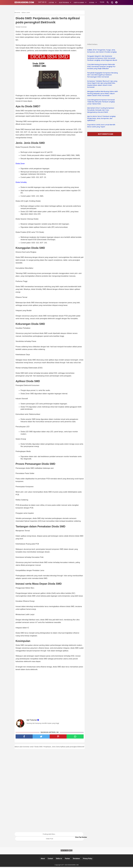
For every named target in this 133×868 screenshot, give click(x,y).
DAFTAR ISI (42, 2)
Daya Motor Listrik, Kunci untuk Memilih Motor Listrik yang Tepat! (101, 126)
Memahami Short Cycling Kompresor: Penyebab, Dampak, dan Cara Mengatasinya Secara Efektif (101, 110)
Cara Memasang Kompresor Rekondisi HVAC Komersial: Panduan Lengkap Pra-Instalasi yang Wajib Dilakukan (102, 66)
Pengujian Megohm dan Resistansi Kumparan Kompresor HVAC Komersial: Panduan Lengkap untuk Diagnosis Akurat (102, 58)
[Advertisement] (51, 696)
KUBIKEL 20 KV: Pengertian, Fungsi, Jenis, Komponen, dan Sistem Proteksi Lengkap (102, 51)
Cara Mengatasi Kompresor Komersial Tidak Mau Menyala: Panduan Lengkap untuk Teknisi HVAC (101, 102)
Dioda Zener (20, 164)
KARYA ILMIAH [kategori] (80, 2)
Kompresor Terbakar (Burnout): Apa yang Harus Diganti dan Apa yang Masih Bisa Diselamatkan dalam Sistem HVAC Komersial (102, 84)
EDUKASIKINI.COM (24, 2)
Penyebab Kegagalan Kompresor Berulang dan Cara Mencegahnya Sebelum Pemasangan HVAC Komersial (103, 75)
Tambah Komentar (21, 28)
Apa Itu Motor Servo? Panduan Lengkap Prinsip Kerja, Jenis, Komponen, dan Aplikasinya (101, 118)
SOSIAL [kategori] (93, 2)
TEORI (101, 2)
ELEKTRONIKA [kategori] (65, 2)
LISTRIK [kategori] (52, 2)
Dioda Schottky (21, 183)
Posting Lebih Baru (49, 835)
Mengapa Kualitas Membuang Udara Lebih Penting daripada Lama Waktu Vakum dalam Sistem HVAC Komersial (103, 93)
